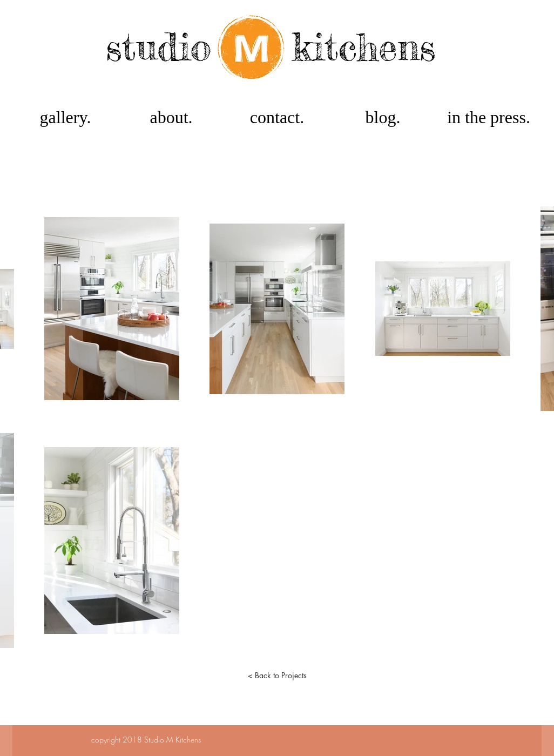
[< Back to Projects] (277, 676)
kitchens (364, 47)
